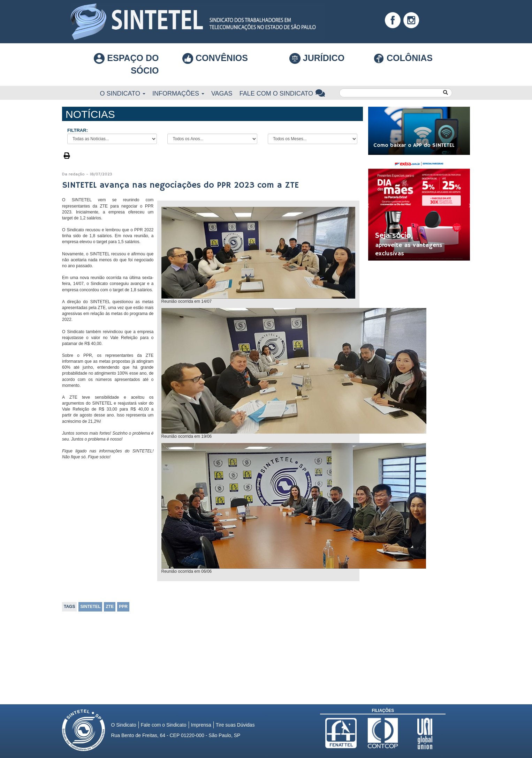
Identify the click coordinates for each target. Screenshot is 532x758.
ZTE (110, 607)
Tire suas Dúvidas (235, 725)
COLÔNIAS (403, 58)
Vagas (222, 93)
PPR (123, 607)
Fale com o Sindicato (282, 93)
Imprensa (201, 725)
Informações (178, 93)
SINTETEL (90, 607)
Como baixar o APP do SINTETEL (414, 145)
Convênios (215, 58)
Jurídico (317, 59)
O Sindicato (123, 93)
